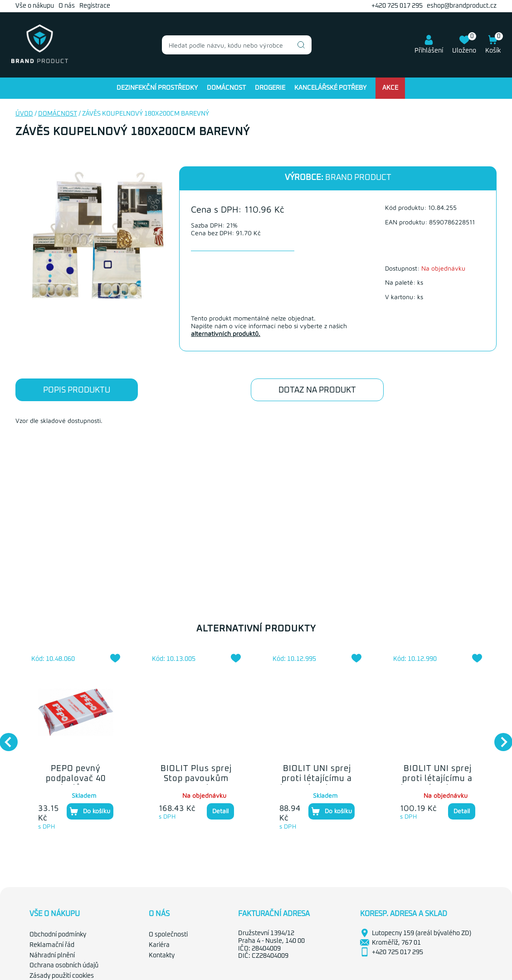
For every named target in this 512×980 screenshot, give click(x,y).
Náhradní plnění (52, 956)
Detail (220, 811)
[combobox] (237, 45)
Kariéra (159, 945)
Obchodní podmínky (58, 935)
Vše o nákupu (35, 6)
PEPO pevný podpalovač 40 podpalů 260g (76, 779)
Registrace (95, 6)
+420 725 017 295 (397, 6)
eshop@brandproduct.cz (462, 6)
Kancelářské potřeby (330, 88)
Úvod (24, 114)
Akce (390, 88)
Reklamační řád (52, 945)
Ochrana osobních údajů (64, 965)
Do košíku (90, 811)
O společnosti (168, 935)
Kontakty (162, 956)
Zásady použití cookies (62, 976)
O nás (67, 6)
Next (499, 737)
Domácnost (226, 88)
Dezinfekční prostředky (157, 88)
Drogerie (270, 88)
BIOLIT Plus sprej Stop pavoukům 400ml (196, 779)
